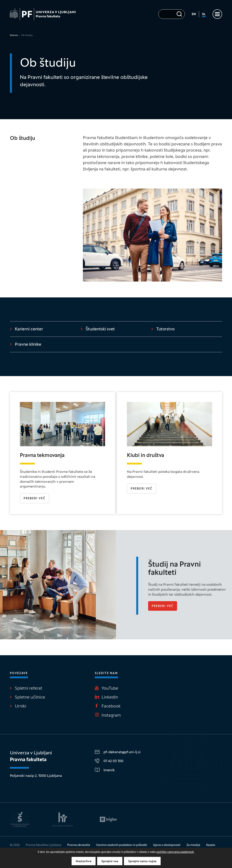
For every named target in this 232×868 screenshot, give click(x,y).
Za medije (193, 845)
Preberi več (35, 499)
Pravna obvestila (79, 845)
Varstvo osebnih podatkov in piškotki (122, 845)
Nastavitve (84, 861)
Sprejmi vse (110, 861)
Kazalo (211, 845)
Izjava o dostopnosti (167, 845)
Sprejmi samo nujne (142, 861)
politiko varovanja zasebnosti (175, 852)
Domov (14, 35)
